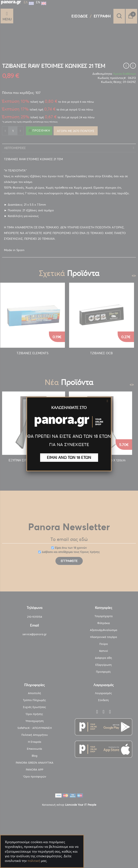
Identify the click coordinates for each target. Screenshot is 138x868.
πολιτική (34, 861)
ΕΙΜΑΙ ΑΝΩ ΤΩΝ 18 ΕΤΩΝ (69, 457)
